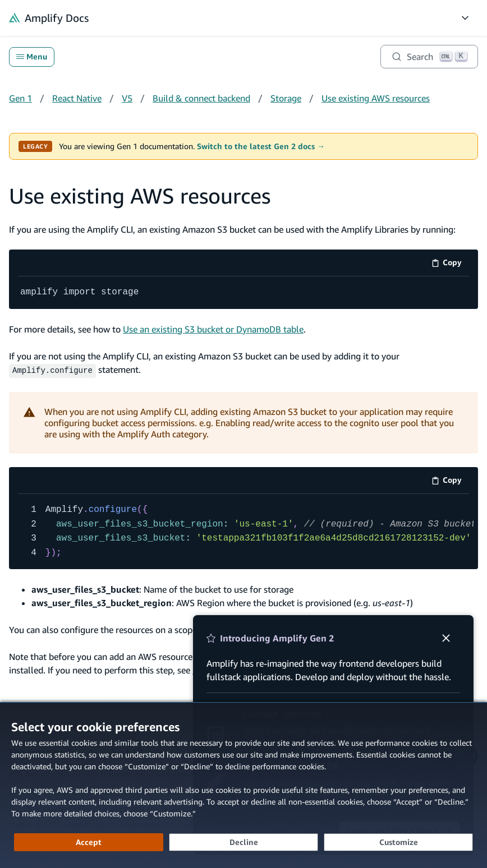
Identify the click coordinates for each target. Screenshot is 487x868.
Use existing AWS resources (376, 98)
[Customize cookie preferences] (398, 842)
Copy (450, 264)
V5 (127, 98)
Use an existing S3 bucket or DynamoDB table (213, 329)
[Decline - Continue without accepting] (244, 842)
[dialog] (244, 785)
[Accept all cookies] (89, 842)
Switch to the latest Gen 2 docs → (261, 146)
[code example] (244, 293)
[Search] (429, 57)
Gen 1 (20, 98)
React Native (77, 98)
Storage (286, 98)
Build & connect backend (201, 98)
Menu (32, 57)
